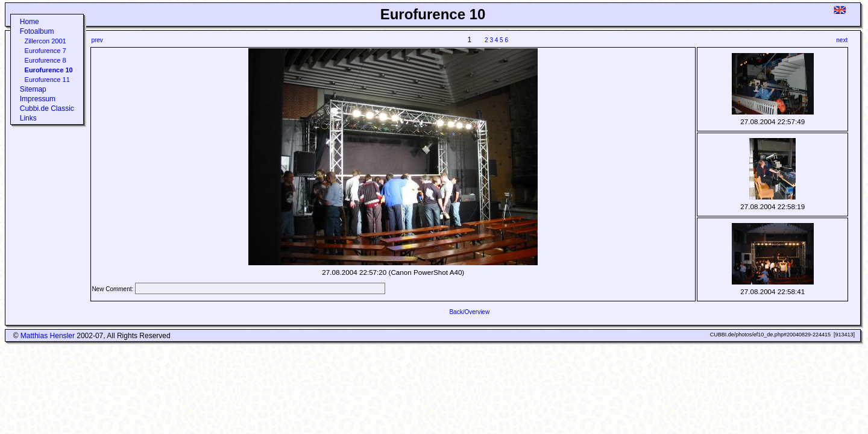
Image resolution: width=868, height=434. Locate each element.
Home (30, 22)
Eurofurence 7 (46, 51)
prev (97, 40)
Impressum (38, 99)
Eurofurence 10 (49, 70)
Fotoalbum (37, 31)
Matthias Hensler (48, 336)
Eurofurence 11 (47, 80)
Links (28, 118)
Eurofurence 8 (46, 60)
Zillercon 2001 (46, 41)
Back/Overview (469, 312)
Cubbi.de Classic (47, 108)
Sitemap (33, 89)
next (842, 40)
